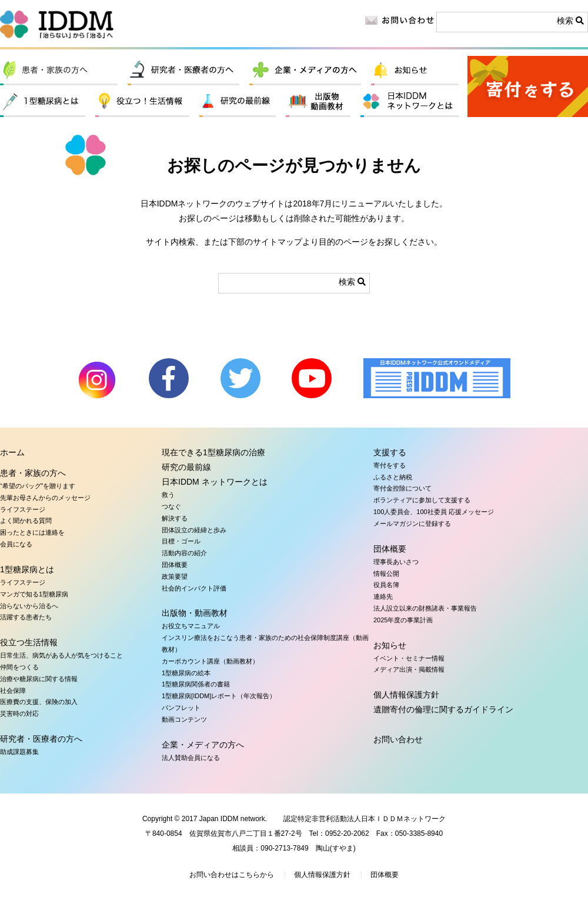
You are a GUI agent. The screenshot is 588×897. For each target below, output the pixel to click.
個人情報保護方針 (406, 695)
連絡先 (383, 596)
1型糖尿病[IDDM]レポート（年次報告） (219, 696)
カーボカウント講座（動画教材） (210, 661)
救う (168, 495)
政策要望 (175, 576)
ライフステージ (23, 509)
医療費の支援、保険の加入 (39, 702)
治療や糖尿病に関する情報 (39, 679)
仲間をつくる (19, 667)
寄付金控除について (402, 488)
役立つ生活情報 (142, 102)
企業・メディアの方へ (305, 71)
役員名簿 (386, 585)
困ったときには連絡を (32, 532)
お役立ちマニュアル (191, 626)
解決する (175, 518)
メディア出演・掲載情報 (409, 669)
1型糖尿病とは (43, 102)
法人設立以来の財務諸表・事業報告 (425, 608)
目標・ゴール (181, 541)
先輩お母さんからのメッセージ (45, 498)
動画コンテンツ (184, 719)
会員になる (16, 544)
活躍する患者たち (26, 617)
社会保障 (13, 691)
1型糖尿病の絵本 (186, 673)
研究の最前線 (238, 102)
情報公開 (386, 573)
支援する (390, 452)
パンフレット (181, 708)
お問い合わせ (398, 739)
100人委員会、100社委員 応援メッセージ (434, 512)
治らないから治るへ (29, 606)
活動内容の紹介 (184, 553)
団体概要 (175, 565)
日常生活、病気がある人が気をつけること (61, 655)
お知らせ (415, 71)
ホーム (12, 452)
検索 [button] (570, 21)
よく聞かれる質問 (26, 521)
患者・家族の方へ (59, 71)
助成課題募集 (19, 752)
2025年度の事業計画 (403, 620)
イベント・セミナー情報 (409, 658)
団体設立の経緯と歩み (194, 530)
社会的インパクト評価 (194, 588)
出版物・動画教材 (318, 102)
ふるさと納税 (393, 477)
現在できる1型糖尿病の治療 (213, 452)
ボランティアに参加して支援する (422, 500)
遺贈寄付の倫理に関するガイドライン (443, 709)
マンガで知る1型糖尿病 (34, 594)
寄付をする (528, 86)
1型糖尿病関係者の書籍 (196, 684)
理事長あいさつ (396, 562)
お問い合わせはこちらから (232, 875)
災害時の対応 (19, 713)
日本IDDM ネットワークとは (410, 102)
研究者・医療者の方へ (183, 71)
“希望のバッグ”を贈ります (38, 486)
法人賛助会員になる (191, 758)
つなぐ (171, 506)
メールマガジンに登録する (412, 523)
